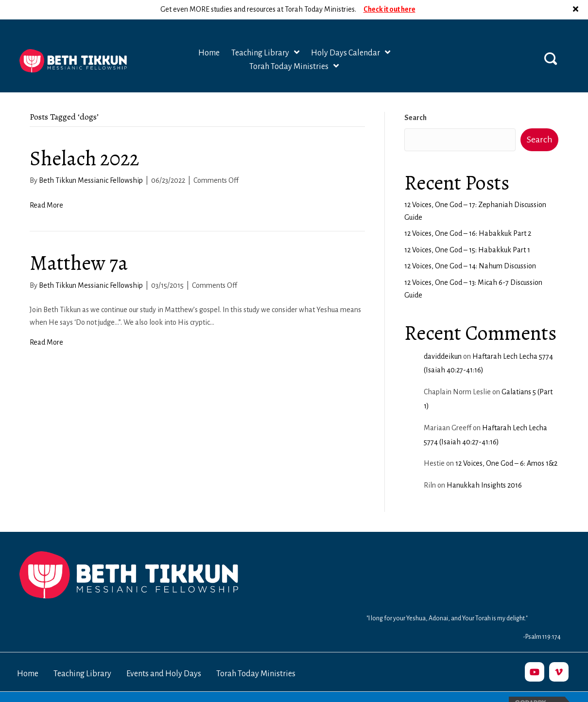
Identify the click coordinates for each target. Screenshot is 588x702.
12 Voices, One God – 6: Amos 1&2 (506, 444)
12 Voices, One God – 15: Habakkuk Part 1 (467, 230)
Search (415, 98)
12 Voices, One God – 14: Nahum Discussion (470, 246)
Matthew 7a (79, 243)
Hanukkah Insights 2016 (484, 466)
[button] (551, 39)
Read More (46, 186)
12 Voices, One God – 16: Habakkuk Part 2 (468, 214)
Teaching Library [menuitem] (82, 654)
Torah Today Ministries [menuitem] (256, 654)
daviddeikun (443, 337)
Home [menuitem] (28, 654)
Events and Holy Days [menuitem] (164, 654)
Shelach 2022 (84, 139)
